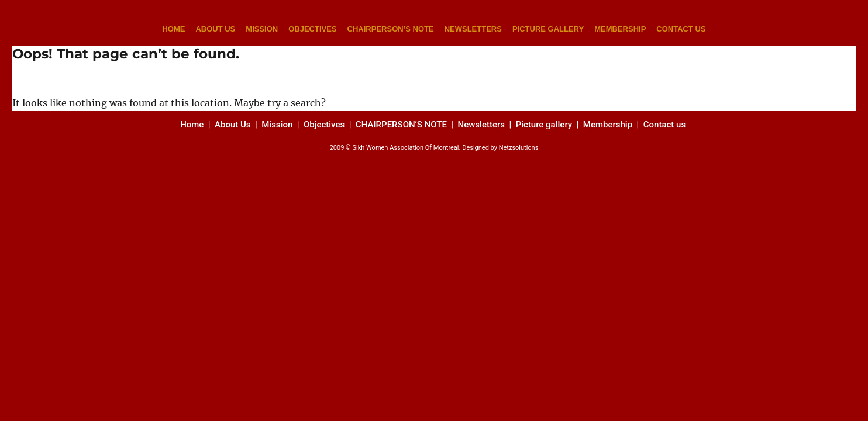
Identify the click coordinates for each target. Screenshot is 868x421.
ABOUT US (215, 29)
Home (193, 125)
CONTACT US (681, 29)
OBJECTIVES (312, 29)
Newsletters (483, 125)
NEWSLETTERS (473, 29)
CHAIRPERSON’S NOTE (391, 29)
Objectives (324, 125)
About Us (233, 125)
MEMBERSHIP (620, 29)
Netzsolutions (519, 148)
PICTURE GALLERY (548, 29)
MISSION (262, 29)
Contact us (666, 125)
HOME (173, 29)
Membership (609, 125)
